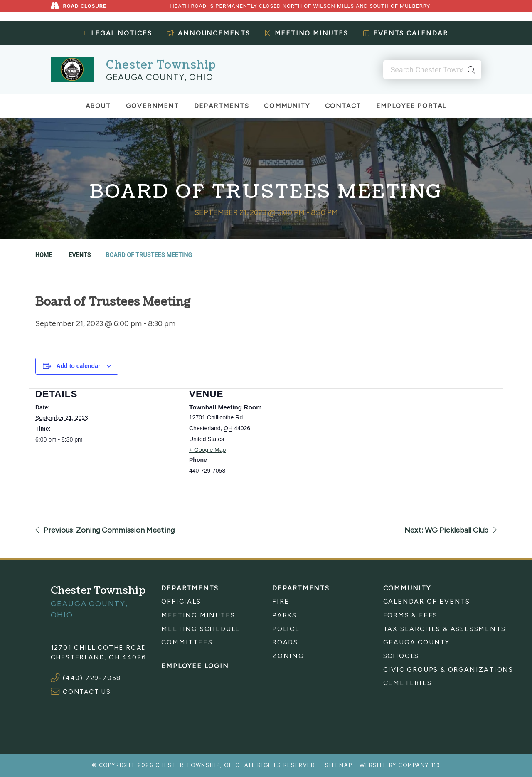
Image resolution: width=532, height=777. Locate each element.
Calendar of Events (427, 601)
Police (286, 629)
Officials (181, 601)
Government (153, 106)
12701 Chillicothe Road (99, 647)
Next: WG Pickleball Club (451, 530)
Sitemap (339, 765)
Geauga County (416, 642)
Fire (281, 601)
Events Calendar (406, 33)
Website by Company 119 (400, 765)
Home (44, 255)
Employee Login (195, 666)
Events (79, 255)
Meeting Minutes (307, 33)
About (98, 106)
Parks (284, 615)
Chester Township (161, 65)
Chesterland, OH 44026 (99, 657)
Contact (343, 106)
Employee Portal (411, 106)
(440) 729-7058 (92, 678)
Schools (401, 656)
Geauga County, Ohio (160, 77)
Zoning (288, 656)
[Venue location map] (387, 446)
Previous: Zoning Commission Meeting (105, 530)
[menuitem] (211, 602)
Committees (187, 642)
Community (287, 106)
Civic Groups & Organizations (432, 670)
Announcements (209, 33)
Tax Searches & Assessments (432, 629)
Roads (285, 642)
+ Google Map (207, 450)
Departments (222, 106)
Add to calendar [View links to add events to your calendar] (79, 366)
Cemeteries (408, 683)
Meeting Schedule (201, 629)
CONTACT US (87, 692)
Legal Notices (118, 33)
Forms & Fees (411, 615)
